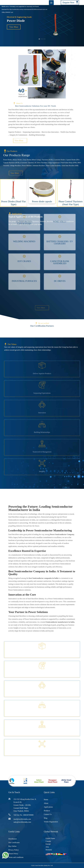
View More (14, 27)
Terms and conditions (16, 857)
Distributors (13, 839)
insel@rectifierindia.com (22, 819)
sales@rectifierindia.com (22, 822)
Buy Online (12, 846)
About (46, 803)
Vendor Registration (51, 822)
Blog (46, 818)
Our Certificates (14, 842)
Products (47, 811)
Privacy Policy (14, 850)
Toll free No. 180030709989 (24, 815)
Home (46, 800)
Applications (48, 807)
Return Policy (13, 854)
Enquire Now (68, 3)
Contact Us (48, 814)
